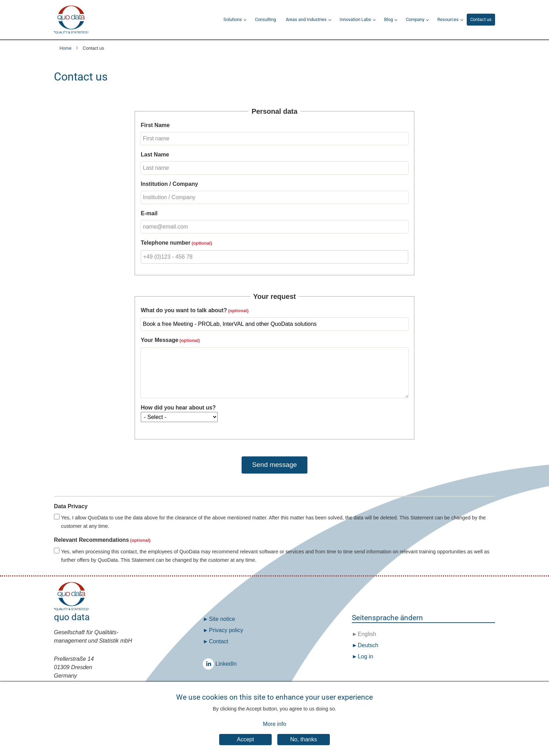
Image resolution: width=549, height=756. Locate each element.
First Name (155, 125)
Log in (366, 656)
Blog (388, 19)
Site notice (222, 619)
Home (65, 48)
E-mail (149, 213)
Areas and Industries (306, 19)
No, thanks (304, 746)
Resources (448, 19)
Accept (246, 746)
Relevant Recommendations (91, 540)
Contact (219, 641)
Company (415, 19)
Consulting (265, 19)
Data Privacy (71, 506)
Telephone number (166, 243)
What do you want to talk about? (184, 310)
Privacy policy (226, 630)
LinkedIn (210, 664)
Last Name (155, 155)
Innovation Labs (355, 19)
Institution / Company (169, 184)
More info (275, 730)
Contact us (481, 19)
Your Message (159, 340)
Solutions (233, 19)
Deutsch (367, 645)
